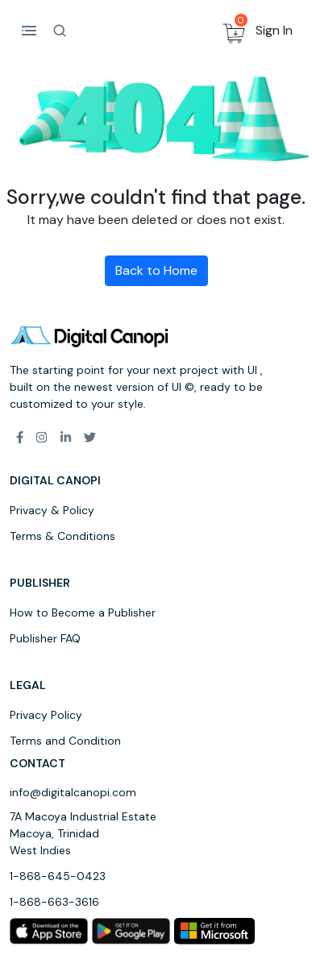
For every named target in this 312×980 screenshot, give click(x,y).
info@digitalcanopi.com (73, 792)
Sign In (274, 30)
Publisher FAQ (45, 638)
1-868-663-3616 (54, 902)
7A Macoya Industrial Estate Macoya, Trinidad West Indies (83, 833)
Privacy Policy (46, 715)
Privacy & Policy (52, 510)
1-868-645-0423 (58, 876)
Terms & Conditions (62, 536)
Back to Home (156, 270)
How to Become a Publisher (83, 612)
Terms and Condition (65, 741)
